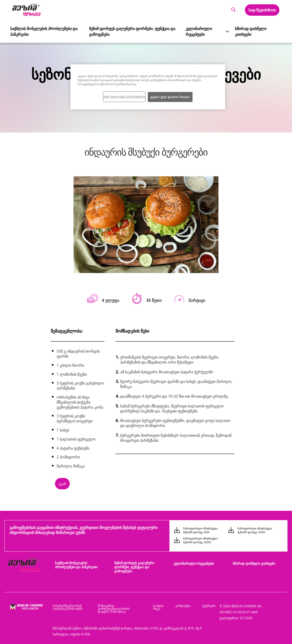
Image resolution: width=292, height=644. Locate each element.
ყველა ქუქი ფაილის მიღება (170, 97)
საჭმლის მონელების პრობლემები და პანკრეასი (40, 31)
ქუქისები (209, 603)
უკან (62, 484)
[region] (148, 87)
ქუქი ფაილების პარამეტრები (124, 97)
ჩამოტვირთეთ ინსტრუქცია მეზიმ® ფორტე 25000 (201, 539)
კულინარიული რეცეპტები (197, 31)
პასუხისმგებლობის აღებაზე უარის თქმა (68, 605)
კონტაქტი (185, 603)
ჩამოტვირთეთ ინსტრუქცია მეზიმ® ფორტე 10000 (255, 530)
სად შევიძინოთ (262, 10)
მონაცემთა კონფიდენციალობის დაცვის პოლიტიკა (121, 606)
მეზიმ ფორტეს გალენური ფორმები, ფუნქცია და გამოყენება (127, 31)
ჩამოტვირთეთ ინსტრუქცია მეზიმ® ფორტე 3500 (201, 530)
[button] (233, 10)
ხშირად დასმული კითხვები (249, 31)
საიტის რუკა (162, 605)
